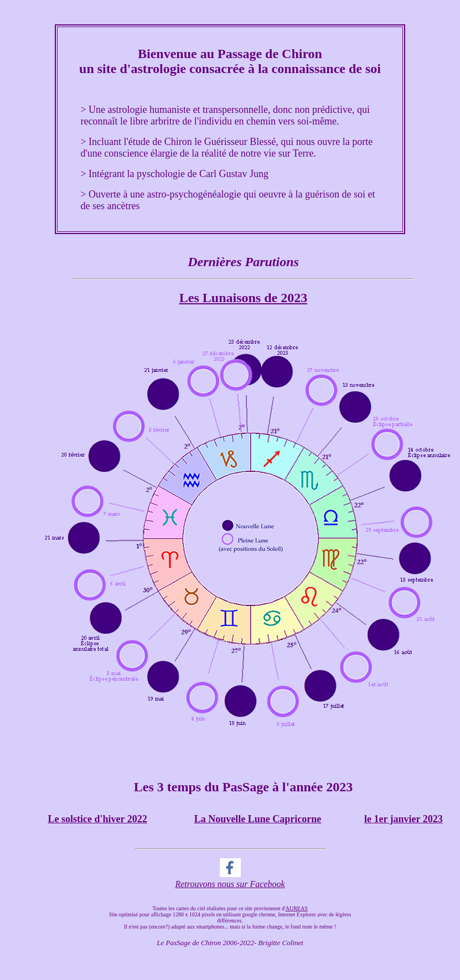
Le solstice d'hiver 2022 (98, 819)
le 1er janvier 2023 (404, 819)
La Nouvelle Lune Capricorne (258, 819)
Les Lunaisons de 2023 (243, 298)
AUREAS (297, 908)
